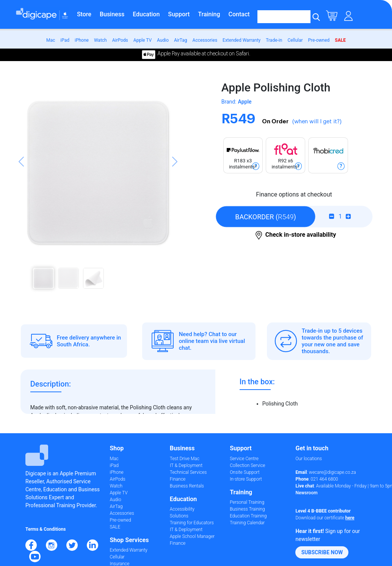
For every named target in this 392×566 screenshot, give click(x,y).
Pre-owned (319, 40)
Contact (239, 14)
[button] (21, 188)
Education (146, 14)
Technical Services (188, 472)
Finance (178, 479)
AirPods (120, 40)
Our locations (309, 459)
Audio (163, 40)
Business (112, 14)
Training (209, 14)
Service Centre (244, 459)
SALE (340, 40)
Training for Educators (192, 523)
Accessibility (182, 509)
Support (179, 14)
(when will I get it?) (317, 122)
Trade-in (274, 40)
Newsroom (306, 493)
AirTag (181, 40)
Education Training (248, 516)
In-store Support (246, 479)
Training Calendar (247, 523)
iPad (65, 40)
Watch (100, 40)
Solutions (179, 516)
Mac (51, 40)
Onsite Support (245, 472)
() (266, 216)
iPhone (82, 40)
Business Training (247, 509)
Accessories (205, 40)
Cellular (295, 40)
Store (84, 14)
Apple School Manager (192, 536)
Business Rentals (187, 486)
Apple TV (143, 40)
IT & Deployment (186, 465)
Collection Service (247, 465)
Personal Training (247, 502)
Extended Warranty (241, 40)
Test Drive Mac (185, 459)
